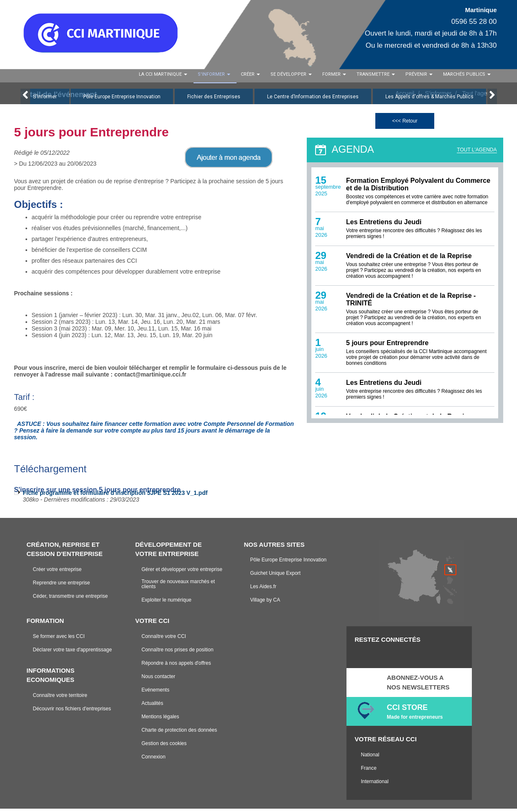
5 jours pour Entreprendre (387, 347)
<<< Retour (405, 124)
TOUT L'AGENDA (477, 153)
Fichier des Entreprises (214, 100)
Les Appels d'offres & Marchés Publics (429, 100)
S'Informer (45, 100)
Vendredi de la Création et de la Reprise (409, 260)
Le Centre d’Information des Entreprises (313, 100)
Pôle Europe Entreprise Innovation (122, 100)
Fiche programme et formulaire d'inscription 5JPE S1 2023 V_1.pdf (115, 496)
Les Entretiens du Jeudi (384, 226)
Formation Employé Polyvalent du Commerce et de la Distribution (418, 188)
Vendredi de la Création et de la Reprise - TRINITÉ (411, 303)
